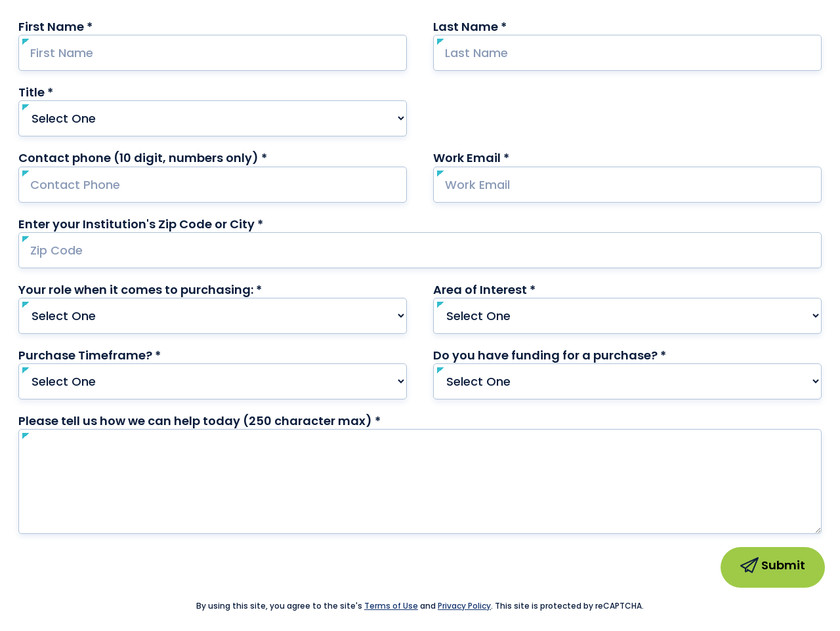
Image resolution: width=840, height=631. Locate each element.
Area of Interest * (510, 290)
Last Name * (495, 27)
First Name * (81, 27)
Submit (773, 567)
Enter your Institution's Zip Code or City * (141, 224)
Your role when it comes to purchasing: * (165, 290)
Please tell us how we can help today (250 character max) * (225, 421)
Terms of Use (391, 606)
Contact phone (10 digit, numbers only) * (168, 158)
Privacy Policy (464, 606)
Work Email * (496, 158)
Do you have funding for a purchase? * (575, 355)
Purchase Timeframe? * (115, 355)
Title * (61, 92)
